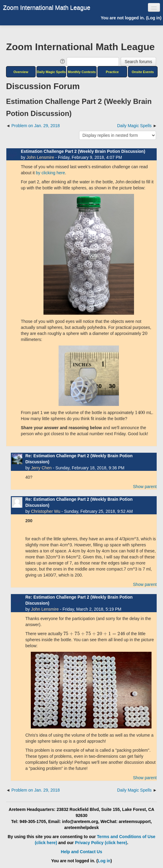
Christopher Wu (46, 511)
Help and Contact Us (82, 852)
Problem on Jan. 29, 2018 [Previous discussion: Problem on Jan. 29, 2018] (36, 126)
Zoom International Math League (47, 8)
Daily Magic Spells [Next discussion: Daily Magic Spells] (134, 126)
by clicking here (51, 173)
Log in (154, 18)
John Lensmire (40, 157)
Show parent (145, 487)
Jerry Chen (41, 468)
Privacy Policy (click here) (101, 843)
